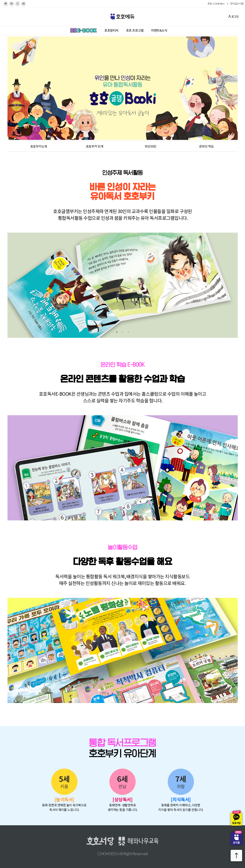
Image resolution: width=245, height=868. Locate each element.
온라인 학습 (206, 146)
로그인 (233, 17)
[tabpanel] (123, 285)
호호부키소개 (39, 146)
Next (231, 285)
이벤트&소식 (159, 31)
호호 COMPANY (216, 4)
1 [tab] (117, 332)
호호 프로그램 (135, 31)
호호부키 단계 (95, 146)
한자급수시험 (237, 4)
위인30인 (151, 146)
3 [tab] (128, 332)
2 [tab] (123, 332)
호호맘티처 (111, 31)
